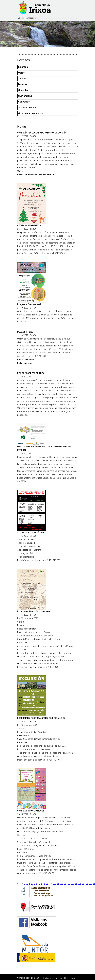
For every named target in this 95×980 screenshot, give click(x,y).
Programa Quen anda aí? (29, 304)
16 (69, 884)
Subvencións (25, 96)
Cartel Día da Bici (25, 360)
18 (76, 884)
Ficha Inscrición (25, 363)
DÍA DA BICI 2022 (25, 332)
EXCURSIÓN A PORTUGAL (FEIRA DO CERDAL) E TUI (42, 718)
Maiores (23, 84)
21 (87, 884)
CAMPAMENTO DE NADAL (30, 225)
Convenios (24, 102)
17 (72, 884)
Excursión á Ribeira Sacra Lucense (34, 611)
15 (65, 884)
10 (47, 884)
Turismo (23, 79)
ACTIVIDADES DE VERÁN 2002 (31, 532)
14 (62, 884)
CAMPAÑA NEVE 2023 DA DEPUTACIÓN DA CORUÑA (42, 133)
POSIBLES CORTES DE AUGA (31, 373)
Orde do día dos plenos (31, 113)
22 (90, 884)
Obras (21, 73)
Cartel (20, 171)
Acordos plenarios (28, 107)
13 (58, 884)
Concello (23, 90)
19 (80, 884)
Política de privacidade (53, 978)
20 (83, 884)
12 (54, 884)
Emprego (23, 67)
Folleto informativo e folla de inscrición (36, 174)
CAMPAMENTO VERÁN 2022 (31, 811)
